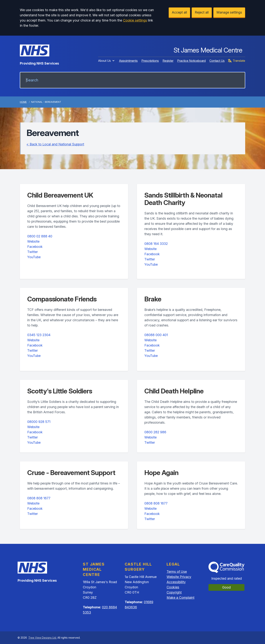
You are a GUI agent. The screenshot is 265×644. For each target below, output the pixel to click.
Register (168, 61)
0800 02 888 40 (40, 236)
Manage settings (229, 12)
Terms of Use (177, 572)
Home (23, 102)
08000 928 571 (39, 422)
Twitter (33, 252)
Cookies (173, 587)
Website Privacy (179, 577)
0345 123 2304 (39, 335)
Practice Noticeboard (191, 61)
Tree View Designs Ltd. (43, 638)
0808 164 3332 (156, 244)
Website (33, 241)
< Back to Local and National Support (55, 144)
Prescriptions (150, 61)
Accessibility (176, 582)
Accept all (179, 12)
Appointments (128, 61)
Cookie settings (135, 20)
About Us (107, 61)
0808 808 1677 (39, 498)
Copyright (174, 592)
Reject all (202, 12)
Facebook (35, 247)
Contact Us (217, 61)
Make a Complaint (180, 598)
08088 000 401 (156, 335)
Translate (236, 61)
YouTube (34, 257)
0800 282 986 (155, 432)
